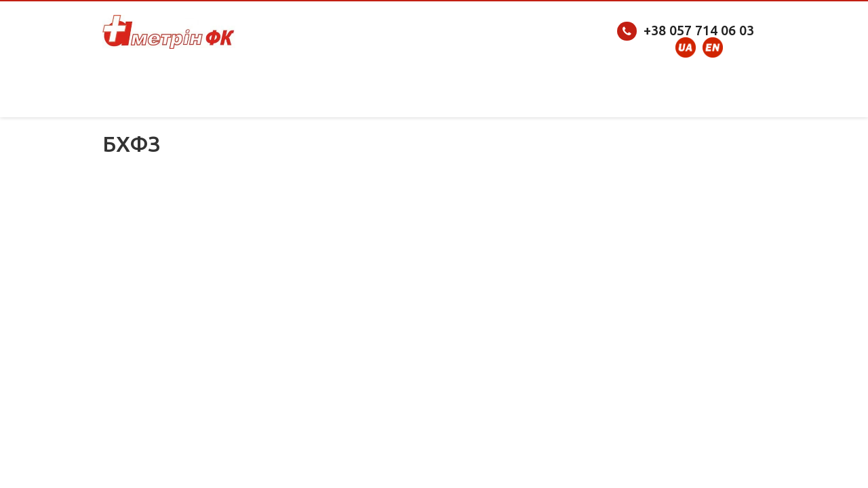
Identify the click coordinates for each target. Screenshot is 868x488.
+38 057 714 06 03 (699, 30)
